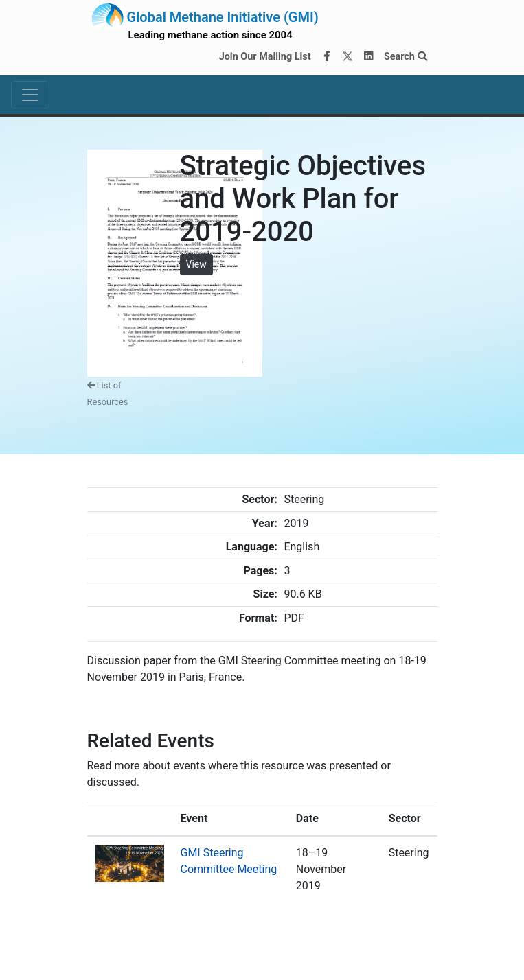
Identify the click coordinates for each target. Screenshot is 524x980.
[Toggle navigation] (30, 95)
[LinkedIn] (368, 57)
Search (406, 57)
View (196, 264)
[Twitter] (348, 57)
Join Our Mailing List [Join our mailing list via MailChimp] (265, 57)
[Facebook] (326, 57)
